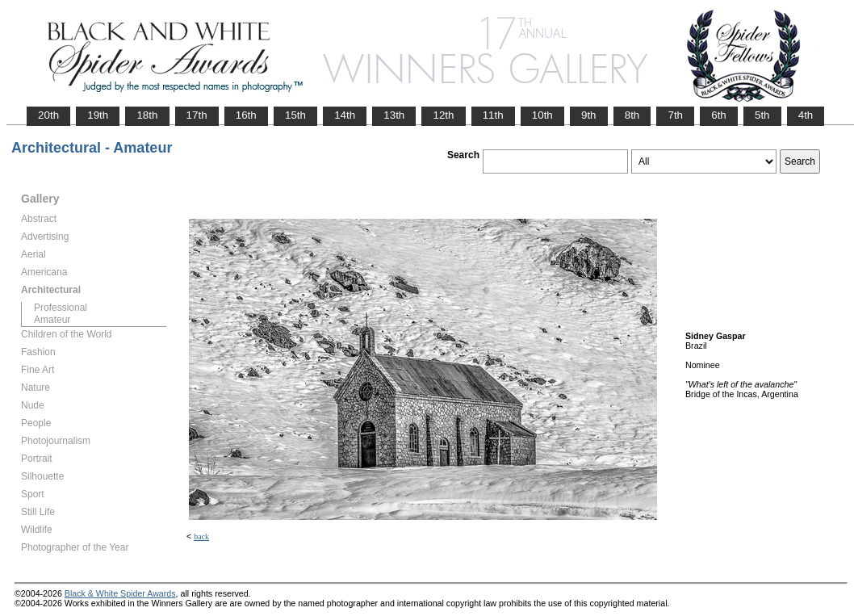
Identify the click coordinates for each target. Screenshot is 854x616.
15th (295, 115)
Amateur (52, 320)
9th (589, 115)
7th (675, 115)
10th (542, 115)
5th (762, 115)
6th (719, 115)
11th (493, 115)
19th (98, 115)
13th (394, 115)
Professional (61, 308)
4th (806, 115)
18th (147, 115)
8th (632, 115)
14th (345, 115)
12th (443, 115)
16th (246, 115)
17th (197, 115)
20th (48, 115)
